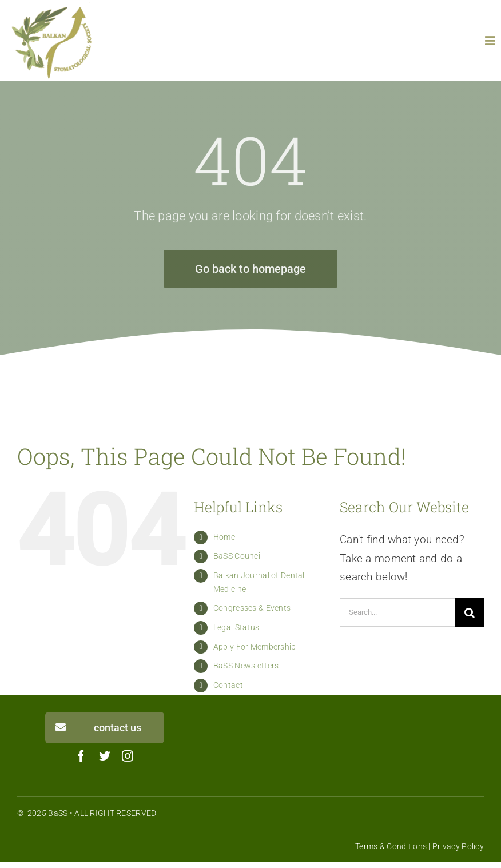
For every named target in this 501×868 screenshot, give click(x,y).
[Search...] (397, 612)
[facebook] (81, 756)
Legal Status (236, 627)
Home (224, 537)
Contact (228, 685)
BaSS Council (238, 556)
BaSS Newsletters (246, 666)
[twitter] (105, 756)
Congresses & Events (252, 608)
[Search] (470, 612)
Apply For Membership (255, 647)
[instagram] (128, 756)
